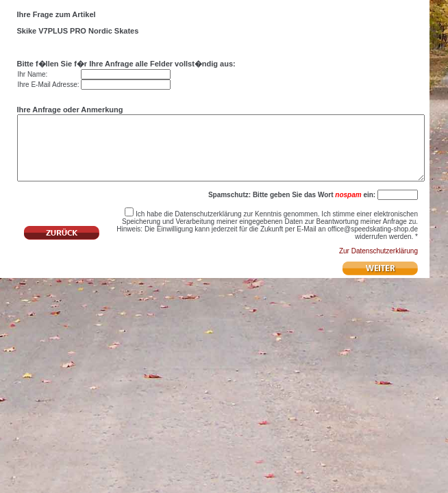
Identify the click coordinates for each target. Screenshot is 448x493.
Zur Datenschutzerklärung (378, 267)
